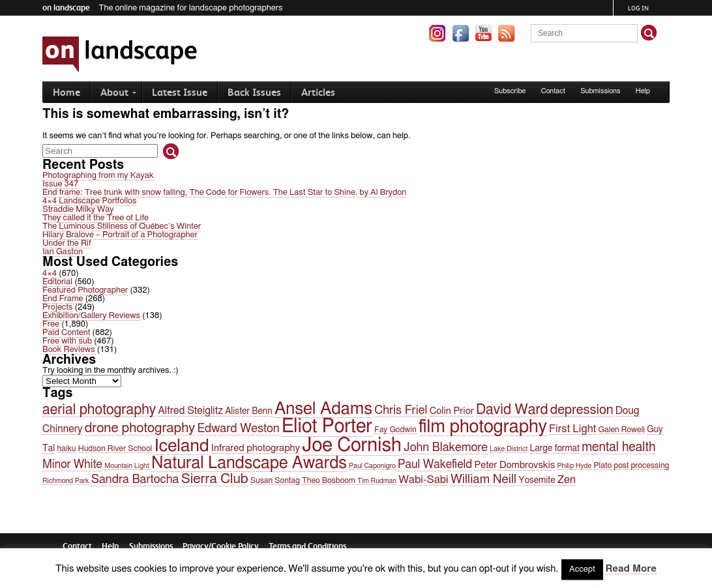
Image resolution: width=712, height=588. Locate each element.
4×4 (50, 273)
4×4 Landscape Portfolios (89, 201)
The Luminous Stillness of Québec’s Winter (122, 227)
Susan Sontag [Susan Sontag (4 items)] (275, 480)
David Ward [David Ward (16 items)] (512, 410)
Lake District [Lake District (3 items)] (509, 449)
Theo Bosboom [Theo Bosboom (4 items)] (329, 480)
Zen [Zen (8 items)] (567, 480)
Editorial (57, 282)
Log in (638, 8)
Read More (630, 569)
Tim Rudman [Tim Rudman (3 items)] (377, 481)
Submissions (600, 91)
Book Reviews (69, 350)
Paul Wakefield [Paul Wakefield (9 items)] (435, 465)
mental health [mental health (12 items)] (618, 447)
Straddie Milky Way (78, 210)
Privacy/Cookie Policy (221, 546)
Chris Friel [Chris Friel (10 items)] (401, 410)
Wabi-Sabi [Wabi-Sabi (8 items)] (423, 480)
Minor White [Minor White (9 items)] (72, 465)
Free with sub (67, 341)
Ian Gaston (63, 252)
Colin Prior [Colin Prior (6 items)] (452, 411)
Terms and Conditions (307, 546)
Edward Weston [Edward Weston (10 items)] (238, 429)
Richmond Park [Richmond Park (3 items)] (66, 481)
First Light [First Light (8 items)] (572, 429)
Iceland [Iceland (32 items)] (181, 446)
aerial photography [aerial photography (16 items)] (99, 410)
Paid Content (66, 333)
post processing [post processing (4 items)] (641, 465)
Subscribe (510, 91)
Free (51, 324)
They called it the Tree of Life (96, 218)
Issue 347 (60, 184)
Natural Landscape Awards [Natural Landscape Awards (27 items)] (249, 463)
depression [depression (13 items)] (582, 410)
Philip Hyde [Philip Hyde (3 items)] (574, 466)
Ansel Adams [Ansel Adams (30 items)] (323, 409)
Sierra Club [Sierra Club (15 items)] (215, 479)
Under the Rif (67, 243)
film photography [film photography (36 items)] (483, 427)
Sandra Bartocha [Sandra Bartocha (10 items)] (135, 479)
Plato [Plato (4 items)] (602, 465)
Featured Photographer (85, 290)
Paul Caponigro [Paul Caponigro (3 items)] (372, 466)
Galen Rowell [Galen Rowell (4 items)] (622, 430)
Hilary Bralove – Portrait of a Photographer (120, 235)
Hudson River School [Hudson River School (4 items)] (115, 448)
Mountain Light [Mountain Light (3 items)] (127, 466)
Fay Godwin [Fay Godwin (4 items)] (395, 430)
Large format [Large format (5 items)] (555, 448)
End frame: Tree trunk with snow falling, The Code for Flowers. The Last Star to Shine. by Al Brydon (224, 193)
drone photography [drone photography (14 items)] (140, 428)
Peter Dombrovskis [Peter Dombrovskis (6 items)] (514, 465)
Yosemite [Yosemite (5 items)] (537, 480)
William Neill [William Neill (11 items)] (483, 479)
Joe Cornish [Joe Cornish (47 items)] (352, 446)
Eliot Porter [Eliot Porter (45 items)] (327, 427)
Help (643, 91)
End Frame (63, 299)
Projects (58, 307)
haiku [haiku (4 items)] (66, 448)
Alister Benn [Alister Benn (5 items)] (248, 411)
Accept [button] (582, 569)
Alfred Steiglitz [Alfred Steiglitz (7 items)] (190, 411)
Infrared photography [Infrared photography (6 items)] (256, 448)
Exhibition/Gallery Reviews (91, 316)
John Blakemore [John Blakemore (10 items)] (446, 448)
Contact (553, 91)
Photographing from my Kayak (98, 176)
